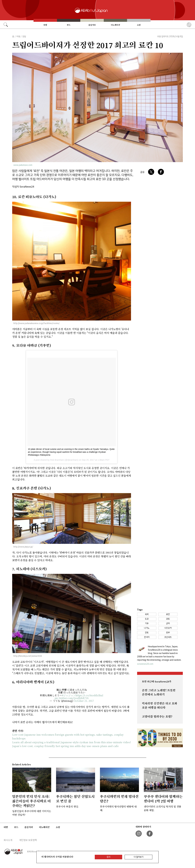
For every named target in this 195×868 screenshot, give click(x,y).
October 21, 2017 (84, 701)
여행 (45, 25)
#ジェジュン (69, 695)
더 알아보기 (139, 857)
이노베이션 (115, 25)
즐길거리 (92, 25)
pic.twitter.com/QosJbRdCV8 (72, 698)
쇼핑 (139, 25)
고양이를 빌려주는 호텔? (157, 717)
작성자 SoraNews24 (23, 187)
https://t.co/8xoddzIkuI (89, 695)
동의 (108, 857)
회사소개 (8, 840)
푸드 (69, 25)
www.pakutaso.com (23, 165)
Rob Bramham (57, 460)
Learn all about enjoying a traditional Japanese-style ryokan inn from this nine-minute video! (72, 742)
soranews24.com (145, 664)
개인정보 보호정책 (28, 840)
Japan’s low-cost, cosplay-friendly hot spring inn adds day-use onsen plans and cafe (65, 746)
